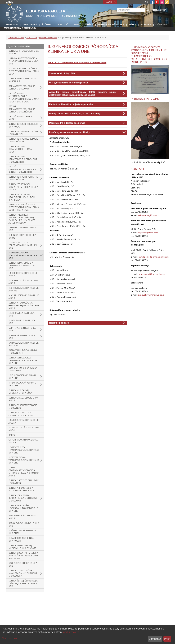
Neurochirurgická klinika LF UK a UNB (23, 369)
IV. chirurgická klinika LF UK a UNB (24, 297)
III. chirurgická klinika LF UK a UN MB (23, 289)
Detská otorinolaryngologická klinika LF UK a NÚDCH (22, 169)
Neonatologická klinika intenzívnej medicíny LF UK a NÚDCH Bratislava (24, 207)
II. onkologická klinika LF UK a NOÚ (24, 429)
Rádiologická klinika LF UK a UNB (24, 525)
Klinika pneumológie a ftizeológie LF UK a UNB (21, 489)
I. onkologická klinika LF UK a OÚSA (23, 421)
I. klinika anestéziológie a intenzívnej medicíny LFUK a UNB (23, 61)
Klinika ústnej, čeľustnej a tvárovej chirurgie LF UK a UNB (23, 583)
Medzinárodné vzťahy (111, 25)
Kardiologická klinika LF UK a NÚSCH (23, 344)
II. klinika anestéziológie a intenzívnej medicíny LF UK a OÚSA (24, 71)
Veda (76, 25)
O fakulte (12, 25)
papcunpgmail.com (148, 233)
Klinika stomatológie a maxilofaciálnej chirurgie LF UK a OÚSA (23, 573)
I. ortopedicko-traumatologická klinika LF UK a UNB (24, 450)
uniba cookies (71, 632)
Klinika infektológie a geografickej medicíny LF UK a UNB (24, 305)
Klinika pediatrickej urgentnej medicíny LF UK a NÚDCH (23, 187)
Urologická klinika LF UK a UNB (23, 564)
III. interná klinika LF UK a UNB (22, 322)
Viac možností (10, 638)
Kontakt (146, 25)
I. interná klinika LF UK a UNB (21, 314)
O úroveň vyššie (21, 46)
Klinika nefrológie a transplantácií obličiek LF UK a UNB (23, 360)
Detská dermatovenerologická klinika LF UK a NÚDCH (22, 109)
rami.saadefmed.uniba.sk (152, 274)
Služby (89, 25)
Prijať (167, 639)
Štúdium (47, 25)
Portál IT (109, 2)
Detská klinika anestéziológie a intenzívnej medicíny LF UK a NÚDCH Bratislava (24, 98)
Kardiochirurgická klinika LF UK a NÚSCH (23, 352)
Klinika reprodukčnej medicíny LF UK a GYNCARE (22, 547)
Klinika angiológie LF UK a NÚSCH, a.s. (23, 80)
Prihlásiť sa (159, 10)
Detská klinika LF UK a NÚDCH (20, 118)
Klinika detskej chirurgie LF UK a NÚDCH (23, 125)
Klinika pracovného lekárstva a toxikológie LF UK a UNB (23, 508)
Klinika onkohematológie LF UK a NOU (23, 407)
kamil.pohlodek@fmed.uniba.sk (153, 257)
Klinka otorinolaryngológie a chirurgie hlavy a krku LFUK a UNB (24, 472)
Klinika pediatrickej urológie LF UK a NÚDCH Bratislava (22, 197)
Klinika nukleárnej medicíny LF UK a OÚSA (20, 392)
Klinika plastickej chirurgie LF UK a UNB (24, 482)
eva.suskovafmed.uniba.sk (151, 295)
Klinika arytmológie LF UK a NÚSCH (24, 52)
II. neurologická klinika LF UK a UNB (23, 384)
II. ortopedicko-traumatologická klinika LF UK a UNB (24, 460)
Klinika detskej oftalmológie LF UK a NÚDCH (20, 149)
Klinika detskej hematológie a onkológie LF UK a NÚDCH (23, 159)
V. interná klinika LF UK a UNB (22, 337)
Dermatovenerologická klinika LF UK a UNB (22, 87)
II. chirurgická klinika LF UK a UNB (23, 282)
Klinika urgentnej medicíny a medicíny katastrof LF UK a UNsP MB (23, 556)
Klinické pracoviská (48, 37)
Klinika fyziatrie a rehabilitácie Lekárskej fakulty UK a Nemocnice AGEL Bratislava (22, 219)
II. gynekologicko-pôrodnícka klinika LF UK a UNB (23, 255)
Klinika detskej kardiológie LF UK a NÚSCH (23, 133)
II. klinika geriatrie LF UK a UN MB (22, 236)
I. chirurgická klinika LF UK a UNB (23, 274)
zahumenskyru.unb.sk (149, 215)
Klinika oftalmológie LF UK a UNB (23, 399)
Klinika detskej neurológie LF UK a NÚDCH (23, 140)
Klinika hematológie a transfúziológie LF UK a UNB (22, 266)
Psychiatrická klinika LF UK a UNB (23, 517)
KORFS (12, 435)
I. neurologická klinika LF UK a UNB (22, 377)
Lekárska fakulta (16, 37)
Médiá (133, 25)
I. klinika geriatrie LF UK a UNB (22, 229)
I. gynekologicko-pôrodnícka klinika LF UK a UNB (23, 245)
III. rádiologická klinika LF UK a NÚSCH (23, 539)
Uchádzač (62, 25)
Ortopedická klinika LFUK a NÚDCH (23, 441)
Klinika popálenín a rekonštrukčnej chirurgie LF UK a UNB (23, 498)
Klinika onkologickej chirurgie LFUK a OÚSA (21, 414)
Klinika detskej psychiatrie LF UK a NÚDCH (23, 178)
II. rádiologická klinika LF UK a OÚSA (22, 532)
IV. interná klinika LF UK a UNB (22, 329)
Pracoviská (30, 25)
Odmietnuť (155, 639)
